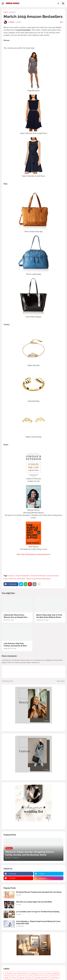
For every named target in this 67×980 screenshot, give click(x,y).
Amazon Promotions (38, 576)
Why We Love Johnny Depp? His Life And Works (34, 902)
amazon (13, 12)
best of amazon (53, 576)
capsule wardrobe (41, 977)
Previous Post (8, 681)
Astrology (34, 973)
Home (6, 12)
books (29, 977)
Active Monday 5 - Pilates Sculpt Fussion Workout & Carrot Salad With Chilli (38, 922)
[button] (3, 4)
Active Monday (22, 973)
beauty (22, 977)
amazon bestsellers (23, 576)
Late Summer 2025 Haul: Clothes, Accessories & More (15, 645)
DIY (42, 973)
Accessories (9, 973)
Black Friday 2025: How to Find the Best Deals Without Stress (49, 616)
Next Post (60, 681)
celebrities (55, 977)
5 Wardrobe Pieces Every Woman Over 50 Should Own (16, 616)
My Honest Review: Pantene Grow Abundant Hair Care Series (39, 892)
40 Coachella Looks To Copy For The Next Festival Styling (38, 912)
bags (7, 977)
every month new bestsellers (14, 579)
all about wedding (52, 973)
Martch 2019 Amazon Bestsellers (38, 579)
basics (14, 977)
